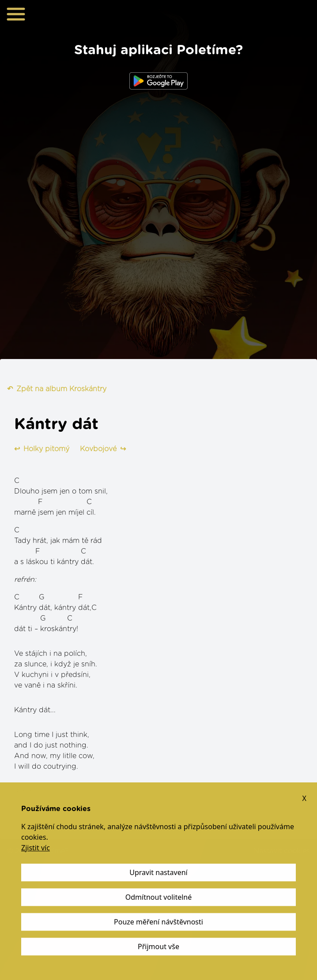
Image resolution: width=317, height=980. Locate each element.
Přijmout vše (158, 947)
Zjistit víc (36, 848)
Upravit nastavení (158, 873)
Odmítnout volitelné (159, 898)
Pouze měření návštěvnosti (158, 922)
